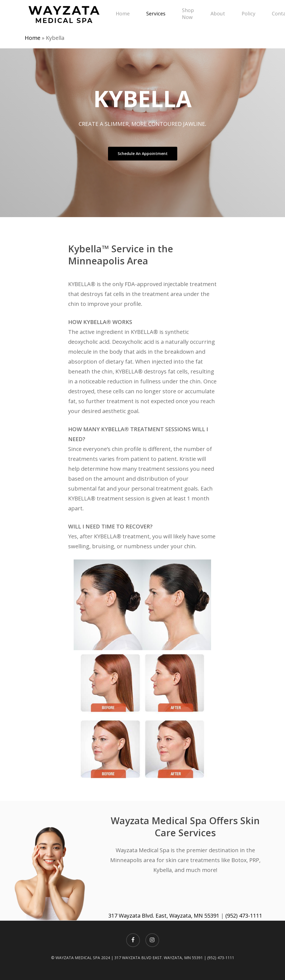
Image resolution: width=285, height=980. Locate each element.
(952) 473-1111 (244, 916)
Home (33, 38)
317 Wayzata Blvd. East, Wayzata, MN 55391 (164, 916)
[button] (143, 154)
